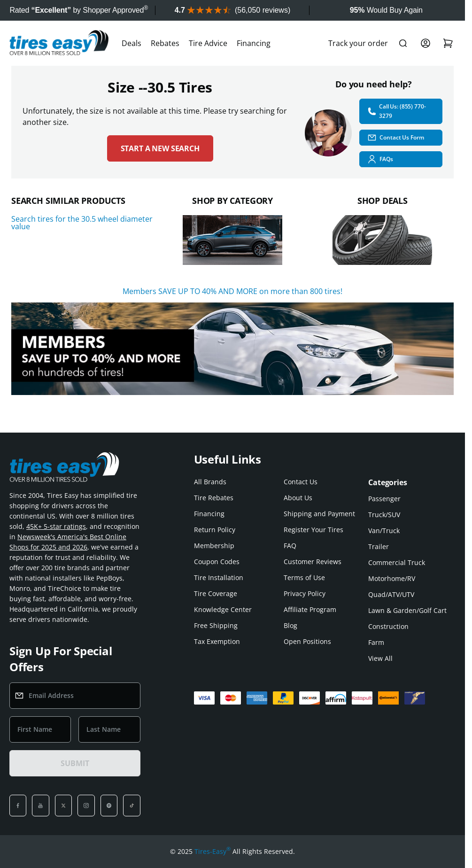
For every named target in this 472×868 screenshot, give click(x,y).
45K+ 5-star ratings (56, 526)
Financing (254, 43)
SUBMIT (75, 763)
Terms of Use (304, 577)
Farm (376, 642)
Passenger (384, 499)
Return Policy (215, 530)
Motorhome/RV (392, 578)
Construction (388, 626)
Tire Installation (219, 577)
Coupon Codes (217, 562)
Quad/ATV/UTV (391, 594)
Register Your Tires (313, 530)
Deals (132, 43)
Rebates (165, 43)
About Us (298, 498)
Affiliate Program (310, 609)
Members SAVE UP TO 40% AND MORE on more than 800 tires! (232, 291)
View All (380, 658)
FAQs (380, 159)
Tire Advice (208, 43)
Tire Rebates (214, 498)
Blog (290, 625)
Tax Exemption (217, 641)
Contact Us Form (395, 138)
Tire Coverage (216, 593)
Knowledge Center (223, 609)
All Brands (210, 482)
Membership (214, 546)
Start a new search (160, 148)
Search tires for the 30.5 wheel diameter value (82, 223)
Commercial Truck (397, 562)
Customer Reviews (313, 562)
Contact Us (301, 482)
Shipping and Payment (319, 514)
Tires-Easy (213, 852)
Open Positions (307, 641)
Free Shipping (216, 625)
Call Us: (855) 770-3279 (396, 111)
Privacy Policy (305, 593)
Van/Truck (384, 531)
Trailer (379, 546)
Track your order (358, 43)
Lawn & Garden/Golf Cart (407, 610)
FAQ (290, 546)
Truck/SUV (384, 515)
